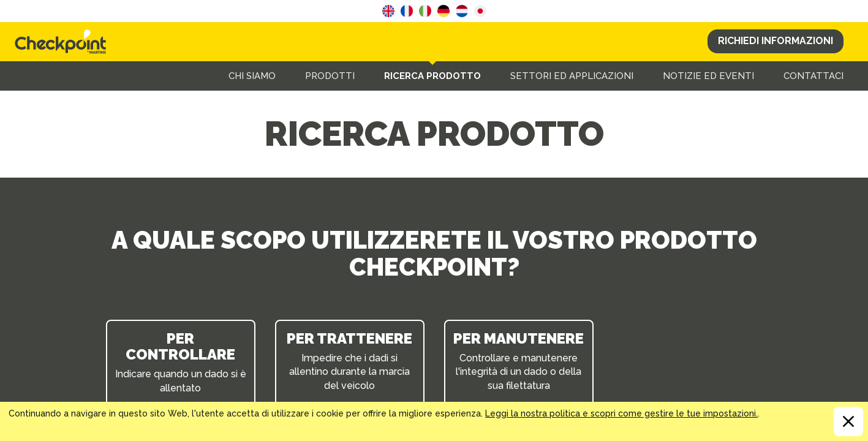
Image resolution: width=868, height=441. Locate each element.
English (388, 11)
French (407, 11)
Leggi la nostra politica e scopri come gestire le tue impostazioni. (621, 413)
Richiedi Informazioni (776, 41)
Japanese (480, 11)
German (443, 11)
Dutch (462, 11)
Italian (425, 11)
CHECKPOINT (64, 42)
